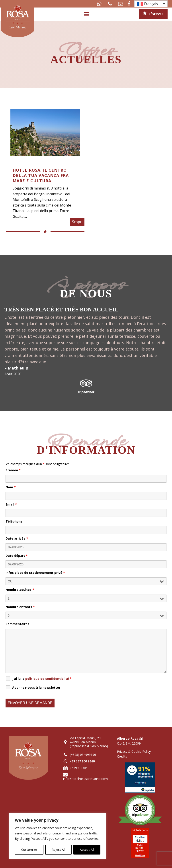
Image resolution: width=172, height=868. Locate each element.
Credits (122, 756)
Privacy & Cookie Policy (134, 751)
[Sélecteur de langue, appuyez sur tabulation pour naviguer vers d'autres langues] (151, 4)
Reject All (58, 850)
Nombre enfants (20, 607)
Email (11, 504)
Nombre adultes (20, 590)
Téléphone (14, 521)
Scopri (77, 222)
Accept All (87, 850)
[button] (99, 4)
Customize (29, 850)
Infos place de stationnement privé (35, 573)
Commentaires (17, 624)
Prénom (13, 470)
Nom (11, 487)
